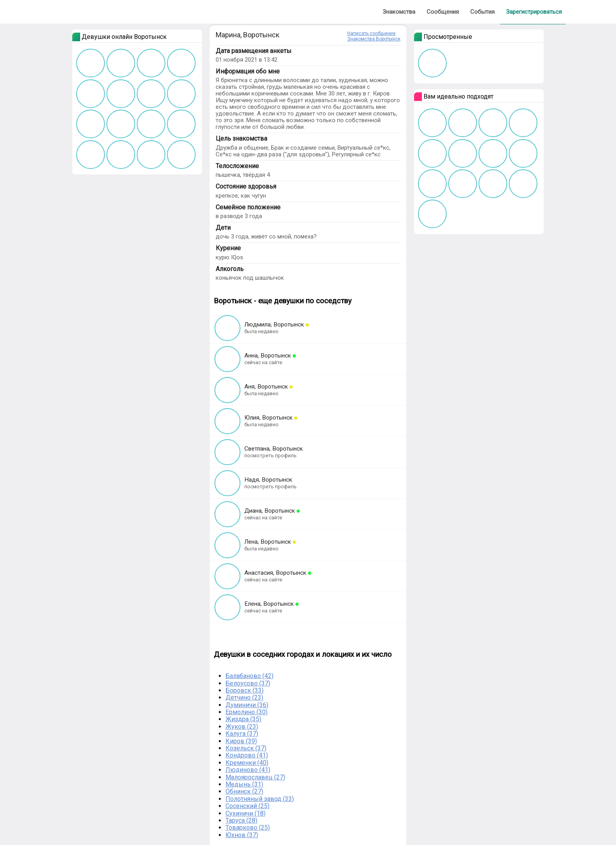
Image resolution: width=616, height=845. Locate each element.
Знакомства (399, 12)
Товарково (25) (248, 828)
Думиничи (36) (247, 705)
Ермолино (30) (247, 712)
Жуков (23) (242, 727)
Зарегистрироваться (534, 12)
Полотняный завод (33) (260, 799)
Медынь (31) (244, 784)
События (482, 12)
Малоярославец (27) (255, 777)
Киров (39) (241, 741)
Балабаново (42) (249, 676)
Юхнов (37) (242, 835)
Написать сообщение (371, 33)
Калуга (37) (242, 734)
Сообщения (443, 12)
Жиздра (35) (243, 719)
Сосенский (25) (247, 806)
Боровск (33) (245, 690)
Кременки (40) (247, 763)
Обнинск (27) (244, 791)
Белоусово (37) (248, 683)
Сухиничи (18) (246, 813)
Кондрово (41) (247, 755)
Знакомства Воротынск (374, 39)
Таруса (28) (241, 820)
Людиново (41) (248, 770)
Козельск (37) (246, 748)
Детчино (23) (244, 697)
